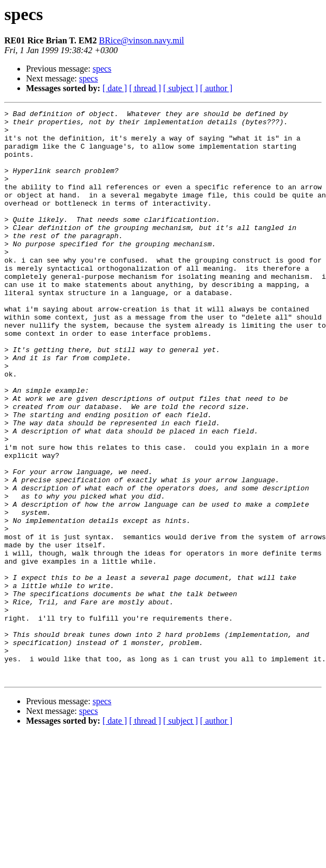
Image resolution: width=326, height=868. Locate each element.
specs (102, 69)
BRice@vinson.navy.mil (142, 40)
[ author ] (216, 88)
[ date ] (115, 88)
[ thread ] (145, 88)
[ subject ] (181, 88)
